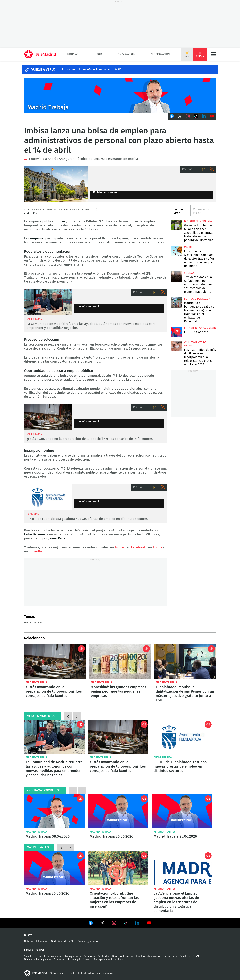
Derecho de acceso (123, 956)
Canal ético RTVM (189, 956)
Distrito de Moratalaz (199, 221)
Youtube (212, 116)
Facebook (172, 116)
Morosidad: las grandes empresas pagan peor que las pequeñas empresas (120, 662)
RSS (212, 169)
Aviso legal (74, 959)
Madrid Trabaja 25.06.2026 (182, 811)
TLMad (98, 54)
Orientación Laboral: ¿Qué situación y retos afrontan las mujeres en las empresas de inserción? (118, 868)
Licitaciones (171, 956)
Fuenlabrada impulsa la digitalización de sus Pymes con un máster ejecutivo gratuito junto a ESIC (185, 662)
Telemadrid (42, 941)
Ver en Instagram (114, 923)
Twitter (180, 116)
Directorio (89, 956)
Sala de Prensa (32, 956)
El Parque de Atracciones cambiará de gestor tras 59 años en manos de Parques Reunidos (176, 251)
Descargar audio (204, 169)
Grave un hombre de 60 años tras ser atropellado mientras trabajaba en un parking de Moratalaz (176, 225)
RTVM (28, 935)
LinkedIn (204, 116)
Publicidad (104, 956)
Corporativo (35, 950)
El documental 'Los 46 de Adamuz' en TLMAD (91, 69)
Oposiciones (48, 417)
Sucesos (190, 273)
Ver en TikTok (126, 924)
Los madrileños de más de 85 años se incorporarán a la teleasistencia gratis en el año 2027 (176, 346)
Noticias (73, 54)
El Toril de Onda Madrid (200, 328)
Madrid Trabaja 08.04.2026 (54, 811)
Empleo (28, 623)
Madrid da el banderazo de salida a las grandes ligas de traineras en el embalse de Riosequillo (176, 302)
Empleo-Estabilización (149, 956)
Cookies (87, 959)
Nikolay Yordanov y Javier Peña (48, 302)
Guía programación (89, 941)
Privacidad (59, 959)
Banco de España (56, 184)
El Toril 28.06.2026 (176, 332)
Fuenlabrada (163, 757)
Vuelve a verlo (43, 70)
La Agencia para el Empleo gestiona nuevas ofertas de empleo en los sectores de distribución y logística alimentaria (182, 868)
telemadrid (36, 973)
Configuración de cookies (108, 959)
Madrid (189, 247)
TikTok (196, 116)
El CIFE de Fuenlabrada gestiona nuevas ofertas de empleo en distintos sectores (87, 519)
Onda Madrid (126, 54)
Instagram (188, 116)
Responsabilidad (53, 956)
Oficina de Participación (37, 959)
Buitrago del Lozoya (198, 299)
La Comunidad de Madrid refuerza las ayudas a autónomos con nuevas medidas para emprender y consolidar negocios (54, 737)
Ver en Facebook (91, 924)
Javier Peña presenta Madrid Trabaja (120, 95)
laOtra (72, 941)
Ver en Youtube (149, 923)
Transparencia (73, 956)
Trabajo (39, 623)
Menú (213, 54)
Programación (160, 54)
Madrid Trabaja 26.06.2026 (118, 811)
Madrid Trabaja (36, 682)
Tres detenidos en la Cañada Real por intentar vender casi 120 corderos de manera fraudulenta (176, 277)
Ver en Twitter (102, 924)
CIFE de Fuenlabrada (48, 497)
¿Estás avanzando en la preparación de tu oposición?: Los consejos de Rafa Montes (90, 439)
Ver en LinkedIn (137, 923)
